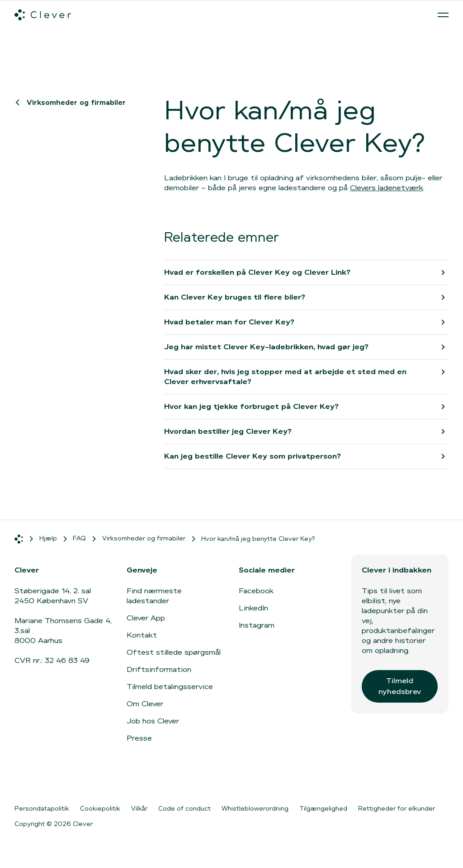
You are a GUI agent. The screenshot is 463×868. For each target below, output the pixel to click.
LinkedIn (253, 608)
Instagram (257, 625)
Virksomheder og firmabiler (72, 102)
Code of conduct (184, 808)
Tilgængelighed (323, 808)
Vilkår (139, 808)
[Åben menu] (443, 15)
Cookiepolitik (100, 808)
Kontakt (142, 635)
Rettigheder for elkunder (397, 808)
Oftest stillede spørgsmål (174, 652)
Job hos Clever (153, 721)
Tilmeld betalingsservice (170, 687)
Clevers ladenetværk (387, 188)
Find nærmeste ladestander (154, 596)
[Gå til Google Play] (114, 779)
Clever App (146, 618)
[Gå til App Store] (42, 779)
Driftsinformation (159, 669)
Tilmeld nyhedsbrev (400, 686)
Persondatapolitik (42, 808)
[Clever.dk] (43, 15)
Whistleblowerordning (255, 808)
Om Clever (145, 704)
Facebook (256, 591)
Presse (139, 738)
